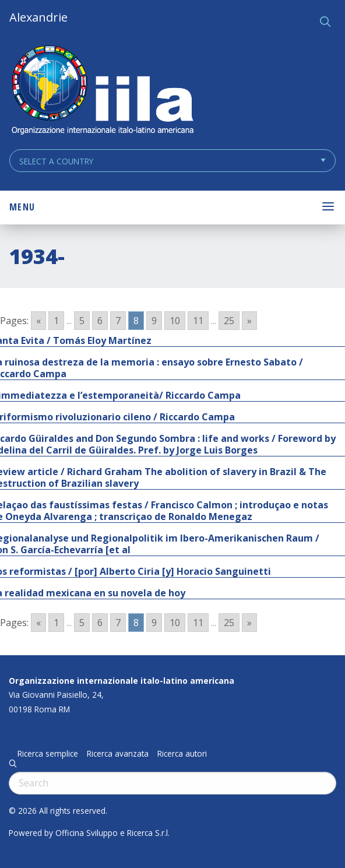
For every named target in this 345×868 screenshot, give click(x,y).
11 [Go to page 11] (198, 321)
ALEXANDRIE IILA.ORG (102, 91)
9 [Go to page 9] (154, 321)
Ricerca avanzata (118, 754)
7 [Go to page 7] (118, 321)
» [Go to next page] (249, 321)
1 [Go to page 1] (56, 321)
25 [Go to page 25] (229, 321)
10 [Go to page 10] (175, 321)
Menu (22, 207)
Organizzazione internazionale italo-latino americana (122, 681)
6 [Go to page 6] (100, 321)
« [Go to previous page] (38, 321)
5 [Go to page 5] (82, 321)
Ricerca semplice (48, 754)
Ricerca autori (182, 754)
